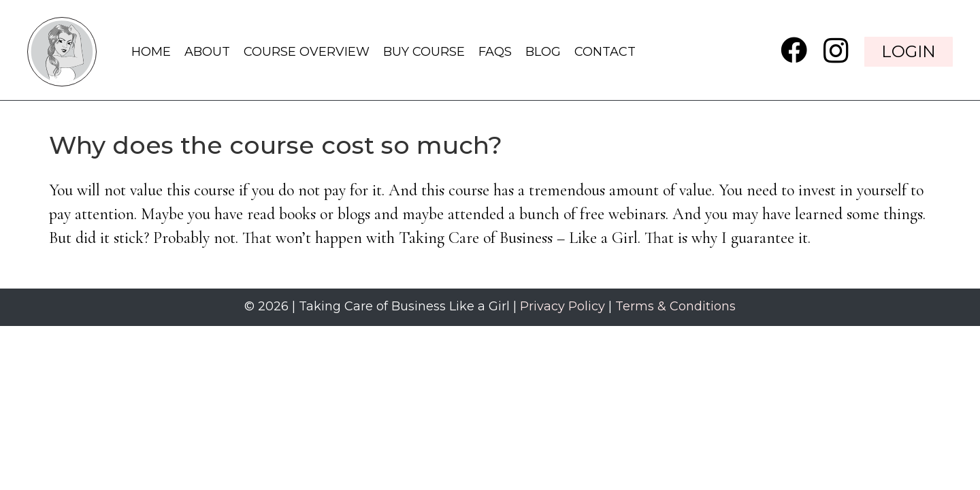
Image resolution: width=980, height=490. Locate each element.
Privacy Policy (562, 306)
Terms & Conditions (675, 306)
